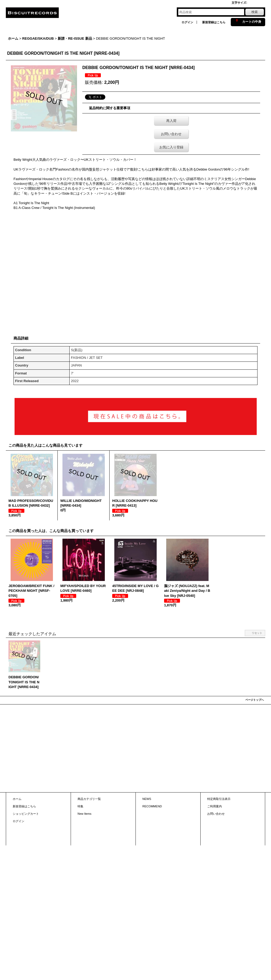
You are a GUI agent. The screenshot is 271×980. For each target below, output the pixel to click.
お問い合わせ (171, 134)
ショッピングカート (26, 814)
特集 (80, 806)
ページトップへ (255, 700)
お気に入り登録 (171, 147)
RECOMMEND (152, 806)
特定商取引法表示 (219, 799)
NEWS (147, 799)
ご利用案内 (214, 806)
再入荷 (171, 121)
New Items (84, 814)
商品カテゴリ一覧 (89, 799)
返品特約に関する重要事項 (110, 108)
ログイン (187, 22)
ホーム (17, 799)
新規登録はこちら (214, 22)
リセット (257, 633)
